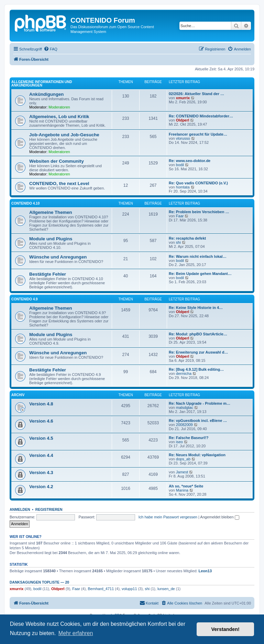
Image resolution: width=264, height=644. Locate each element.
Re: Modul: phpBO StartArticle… (198, 334)
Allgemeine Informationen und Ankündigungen (42, 84)
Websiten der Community (57, 161)
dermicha (184, 373)
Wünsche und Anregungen (58, 257)
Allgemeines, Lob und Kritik (59, 117)
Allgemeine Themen (51, 212)
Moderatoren (59, 107)
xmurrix (183, 98)
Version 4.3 (41, 473)
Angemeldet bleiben (219, 517)
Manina (182, 490)
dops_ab (183, 459)
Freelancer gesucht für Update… (198, 134)
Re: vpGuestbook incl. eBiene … (198, 421)
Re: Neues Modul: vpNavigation (197, 455)
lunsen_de (166, 589)
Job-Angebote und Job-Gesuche (64, 135)
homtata (183, 187)
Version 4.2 (41, 487)
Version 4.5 (41, 438)
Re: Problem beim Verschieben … (199, 212)
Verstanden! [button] (225, 629)
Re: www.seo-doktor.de (190, 161)
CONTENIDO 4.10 (25, 203)
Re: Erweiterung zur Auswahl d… (199, 352)
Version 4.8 (41, 404)
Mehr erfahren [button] (76, 633)
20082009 (184, 425)
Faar (180, 216)
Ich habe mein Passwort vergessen (168, 517)
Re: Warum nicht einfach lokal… (198, 256)
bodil (180, 165)
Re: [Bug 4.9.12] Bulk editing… (196, 369)
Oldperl (183, 120)
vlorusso (183, 138)
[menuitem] (51, 49)
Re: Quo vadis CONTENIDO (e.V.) (198, 183)
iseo (179, 442)
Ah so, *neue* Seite (186, 486)
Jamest (182, 472)
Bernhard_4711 (101, 589)
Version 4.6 (41, 421)
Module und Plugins (51, 239)
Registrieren (49, 509)
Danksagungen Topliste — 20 (39, 582)
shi (178, 242)
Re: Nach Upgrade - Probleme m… (200, 403)
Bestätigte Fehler (48, 274)
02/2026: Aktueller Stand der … (196, 94)
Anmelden (20, 509)
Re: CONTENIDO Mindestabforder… (201, 116)
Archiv (18, 395)
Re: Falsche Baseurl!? (189, 438)
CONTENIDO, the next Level (59, 183)
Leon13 (205, 571)
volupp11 (129, 589)
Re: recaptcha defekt (187, 238)
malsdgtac (185, 407)
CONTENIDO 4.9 (25, 299)
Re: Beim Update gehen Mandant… (200, 274)
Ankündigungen (46, 94)
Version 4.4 (41, 455)
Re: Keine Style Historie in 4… (196, 308)
